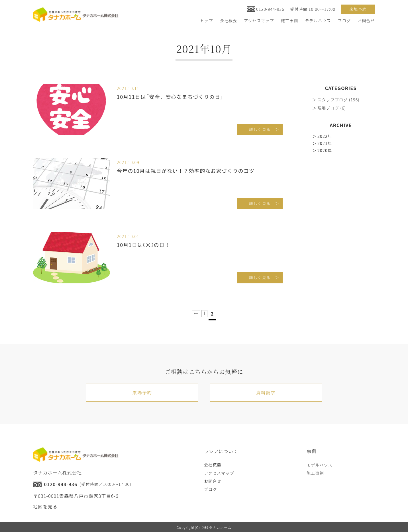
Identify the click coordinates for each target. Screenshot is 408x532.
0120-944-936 (270, 9)
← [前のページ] (196, 313)
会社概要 (228, 21)
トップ (207, 21)
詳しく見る (260, 129)
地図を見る (45, 506)
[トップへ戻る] (76, 14)
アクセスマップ (259, 21)
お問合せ (366, 21)
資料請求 (266, 392)
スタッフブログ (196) (338, 100)
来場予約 (358, 9)
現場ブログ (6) (332, 108)
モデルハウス (318, 21)
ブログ (344, 21)
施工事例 (290, 21)
